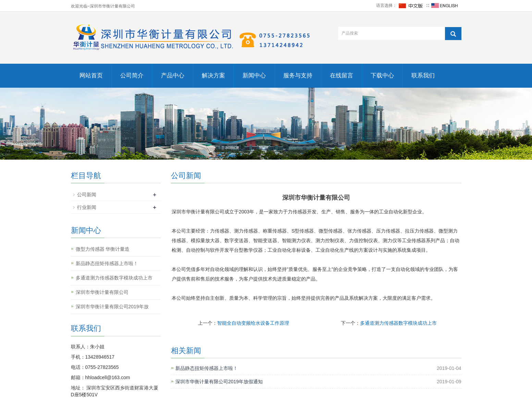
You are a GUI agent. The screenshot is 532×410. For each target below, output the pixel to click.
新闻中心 (254, 76)
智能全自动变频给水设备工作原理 (253, 323)
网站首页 (91, 76)
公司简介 (132, 76)
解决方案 (213, 76)
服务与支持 (298, 76)
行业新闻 (87, 207)
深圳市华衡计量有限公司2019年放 (112, 307)
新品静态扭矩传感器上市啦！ (207, 368)
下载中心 (382, 76)
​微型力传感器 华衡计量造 (103, 249)
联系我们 (423, 76)
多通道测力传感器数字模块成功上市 (398, 323)
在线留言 (342, 76)
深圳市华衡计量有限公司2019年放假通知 (219, 382)
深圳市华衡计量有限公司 (102, 292)
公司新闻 (87, 195)
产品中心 (173, 76)
